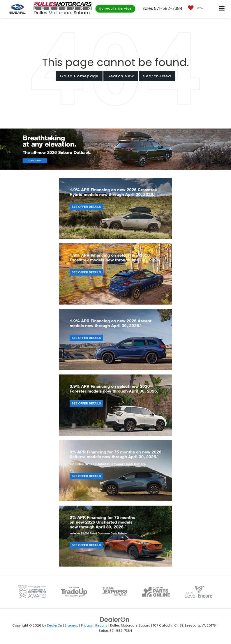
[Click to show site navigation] (222, 9)
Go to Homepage (79, 76)
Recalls (101, 625)
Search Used (157, 76)
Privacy (87, 625)
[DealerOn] (115, 619)
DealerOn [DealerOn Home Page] (54, 625)
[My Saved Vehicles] (194, 8)
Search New (121, 76)
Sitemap (72, 625)
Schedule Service (115, 9)
